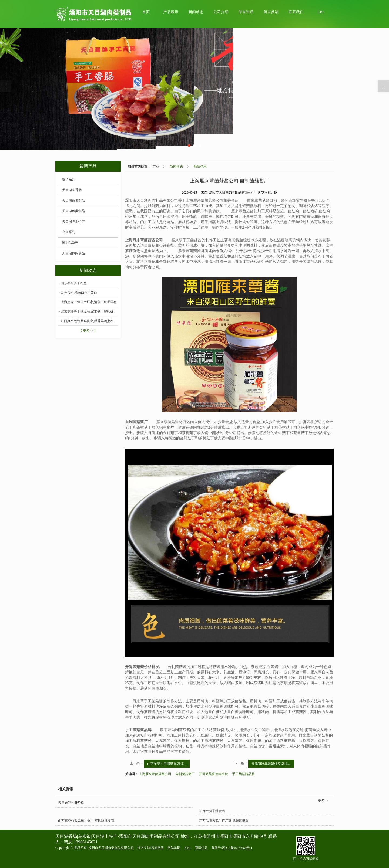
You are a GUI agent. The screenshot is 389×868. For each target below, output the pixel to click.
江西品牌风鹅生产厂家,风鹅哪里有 (224, 821)
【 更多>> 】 (88, 331)
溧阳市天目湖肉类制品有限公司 (111, 848)
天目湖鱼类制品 (73, 211)
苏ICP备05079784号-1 (237, 848)
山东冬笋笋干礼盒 (74, 283)
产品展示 (171, 12)
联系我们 (296, 12)
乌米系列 (69, 232)
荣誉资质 (246, 12)
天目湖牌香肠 (72, 190)
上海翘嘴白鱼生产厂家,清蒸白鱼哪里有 (89, 302)
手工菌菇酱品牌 (243, 774)
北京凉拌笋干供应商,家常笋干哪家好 (87, 311)
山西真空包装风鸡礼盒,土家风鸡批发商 (86, 821)
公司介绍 (221, 12)
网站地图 (174, 848)
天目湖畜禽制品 (73, 201)
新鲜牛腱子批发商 (212, 811)
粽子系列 (69, 179)
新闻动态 (196, 12)
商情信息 (200, 167)
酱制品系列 (70, 243)
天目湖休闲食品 (73, 253)
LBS (321, 12)
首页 (146, 12)
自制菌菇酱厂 (185, 774)
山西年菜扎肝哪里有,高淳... (167, 764)
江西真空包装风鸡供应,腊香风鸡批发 (87, 321)
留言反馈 (271, 12)
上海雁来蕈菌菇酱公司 (155, 774)
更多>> (323, 801)
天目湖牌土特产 (73, 222)
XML (188, 848)
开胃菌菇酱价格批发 (213, 774)
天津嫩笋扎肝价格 (71, 803)
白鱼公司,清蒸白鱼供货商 (79, 293)
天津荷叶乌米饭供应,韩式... (271, 764)
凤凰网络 (157, 848)
